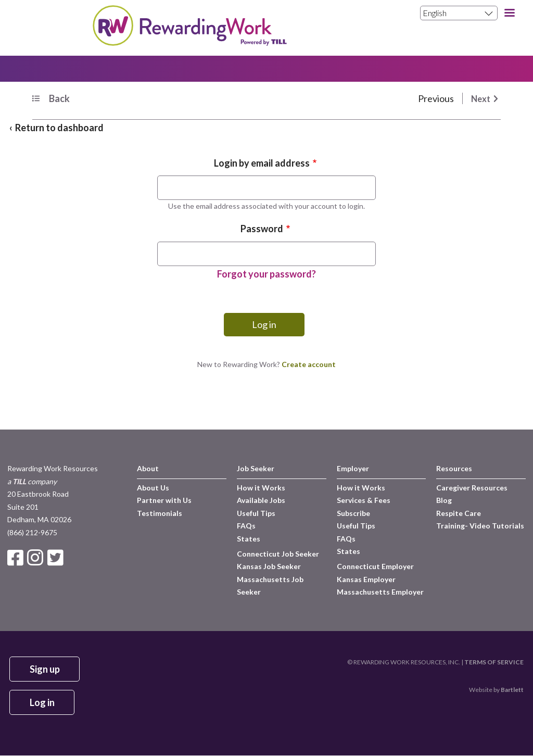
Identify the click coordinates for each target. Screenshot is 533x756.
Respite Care (459, 513)
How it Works (261, 488)
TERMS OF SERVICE (494, 662)
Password (262, 229)
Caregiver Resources (472, 488)
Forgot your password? (266, 274)
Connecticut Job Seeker (278, 554)
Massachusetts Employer (380, 592)
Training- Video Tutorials (480, 526)
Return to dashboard (59, 128)
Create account (309, 364)
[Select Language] (459, 13)
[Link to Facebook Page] (17, 557)
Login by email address (262, 163)
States (249, 539)
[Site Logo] (189, 42)
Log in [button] (42, 702)
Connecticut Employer (375, 566)
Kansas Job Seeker (269, 566)
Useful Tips (256, 513)
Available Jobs (261, 500)
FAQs (246, 526)
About (148, 468)
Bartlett (512, 690)
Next (481, 99)
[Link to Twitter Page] (56, 557)
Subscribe (353, 513)
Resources (454, 468)
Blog (444, 500)
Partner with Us (164, 500)
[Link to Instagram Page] (37, 557)
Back (59, 98)
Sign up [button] (45, 669)
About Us (153, 488)
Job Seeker (256, 468)
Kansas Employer (366, 579)
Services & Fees (364, 500)
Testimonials (160, 513)
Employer (353, 468)
